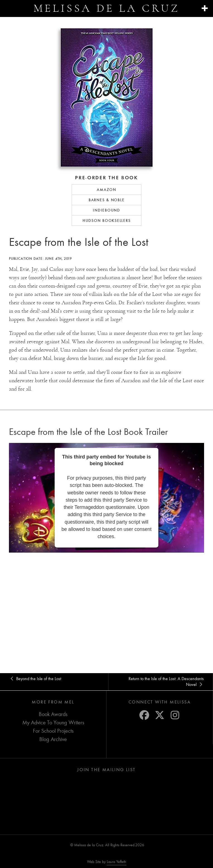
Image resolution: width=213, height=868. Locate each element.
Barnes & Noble (107, 200)
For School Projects (53, 731)
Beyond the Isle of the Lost (35, 679)
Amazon (106, 190)
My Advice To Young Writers (53, 722)
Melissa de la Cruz (107, 8)
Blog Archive (53, 739)
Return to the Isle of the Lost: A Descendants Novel (160, 682)
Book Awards (53, 714)
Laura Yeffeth (117, 862)
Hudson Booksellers (107, 220)
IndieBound (106, 210)
